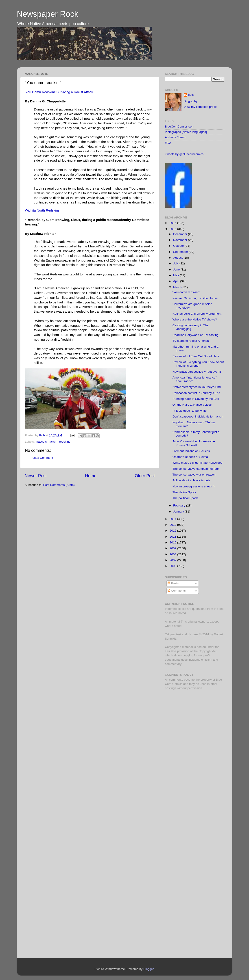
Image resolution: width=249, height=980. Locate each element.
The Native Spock (185, 492)
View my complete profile (201, 107)
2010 (173, 542)
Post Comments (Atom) (59, 485)
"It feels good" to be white (190, 411)
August (178, 258)
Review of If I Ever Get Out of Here (196, 356)
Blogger (149, 969)
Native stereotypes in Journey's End (197, 387)
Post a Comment (42, 458)
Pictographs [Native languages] (186, 132)
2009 (173, 548)
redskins (65, 442)
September (181, 252)
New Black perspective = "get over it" (197, 372)
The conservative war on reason (194, 475)
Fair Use (171, 651)
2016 (173, 223)
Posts (173, 583)
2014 (173, 519)
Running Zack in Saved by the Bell (196, 399)
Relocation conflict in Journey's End (196, 393)
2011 (173, 537)
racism (53, 442)
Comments (177, 591)
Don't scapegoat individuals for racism (198, 416)
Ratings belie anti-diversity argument (197, 314)
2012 (173, 531)
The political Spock (185, 498)
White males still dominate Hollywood (198, 463)
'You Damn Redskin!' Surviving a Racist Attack (59, 92)
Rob (43, 435)
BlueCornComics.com (180, 127)
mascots (41, 442)
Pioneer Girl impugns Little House (195, 298)
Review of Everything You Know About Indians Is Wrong (198, 364)
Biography (191, 101)
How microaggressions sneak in (194, 486)
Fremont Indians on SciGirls (191, 451)
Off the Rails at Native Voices (192, 405)
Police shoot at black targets (191, 480)
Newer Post (36, 476)
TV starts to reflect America (191, 341)
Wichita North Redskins (42, 210)
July (176, 263)
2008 (173, 554)
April (177, 281)
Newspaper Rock (48, 14)
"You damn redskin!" (186, 292)
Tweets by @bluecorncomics (184, 154)
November (181, 240)
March (178, 287)
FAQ (168, 143)
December (181, 234)
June (177, 269)
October (179, 246)
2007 (173, 560)
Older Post (145, 476)
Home (91, 476)
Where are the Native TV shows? (195, 319)
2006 (173, 566)
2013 (173, 525)
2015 (173, 229)
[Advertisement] (193, 725)
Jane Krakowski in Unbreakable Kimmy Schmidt (194, 443)
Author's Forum (175, 137)
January (179, 512)
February (180, 505)
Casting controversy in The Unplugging (190, 327)
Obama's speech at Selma (190, 457)
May (176, 275)
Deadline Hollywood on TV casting (195, 335)
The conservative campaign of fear (196, 469)
